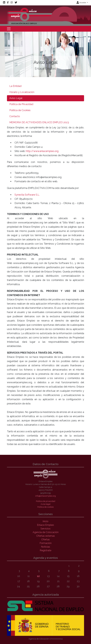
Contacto (15, 116)
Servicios (45, 529)
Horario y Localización (22, 92)
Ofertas (45, 539)
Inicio (45, 521)
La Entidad (15, 86)
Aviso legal (46, 504)
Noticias (45, 547)
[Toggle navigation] (9, 29)
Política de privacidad (46, 501)
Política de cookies (45, 507)
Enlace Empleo (45, 525)
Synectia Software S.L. (27, 195)
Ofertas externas (46, 536)
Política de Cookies (20, 110)
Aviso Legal (16, 98)
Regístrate (45, 550)
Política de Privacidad (21, 104)
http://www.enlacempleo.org (42, 151)
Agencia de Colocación (46, 532)
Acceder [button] (82, 3)
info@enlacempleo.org (45, 496)
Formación (46, 543)
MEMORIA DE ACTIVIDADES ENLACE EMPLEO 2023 (39, 122)
